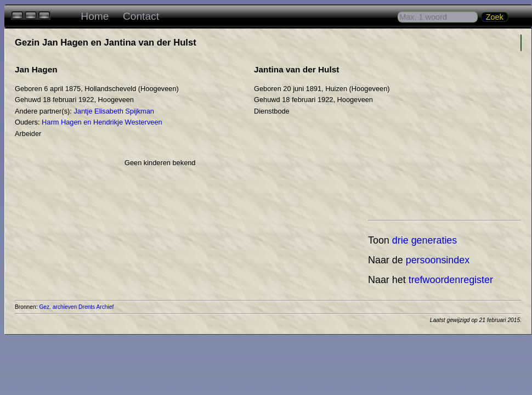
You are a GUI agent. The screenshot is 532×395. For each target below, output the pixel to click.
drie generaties (425, 240)
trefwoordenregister (451, 280)
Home (95, 16)
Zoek (495, 17)
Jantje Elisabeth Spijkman (114, 111)
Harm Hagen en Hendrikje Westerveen (102, 122)
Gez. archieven (58, 307)
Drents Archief (96, 307)
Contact (141, 16)
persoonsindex (438, 260)
